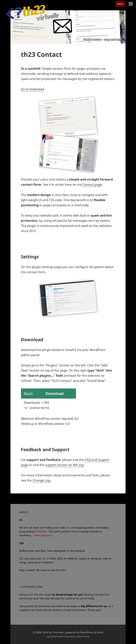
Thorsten (41, 531)
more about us (43, 535)
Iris (68, 528)
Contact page (92, 184)
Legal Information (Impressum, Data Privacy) (68, 636)
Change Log (41, 480)
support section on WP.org (64, 465)
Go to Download (32, 89)
